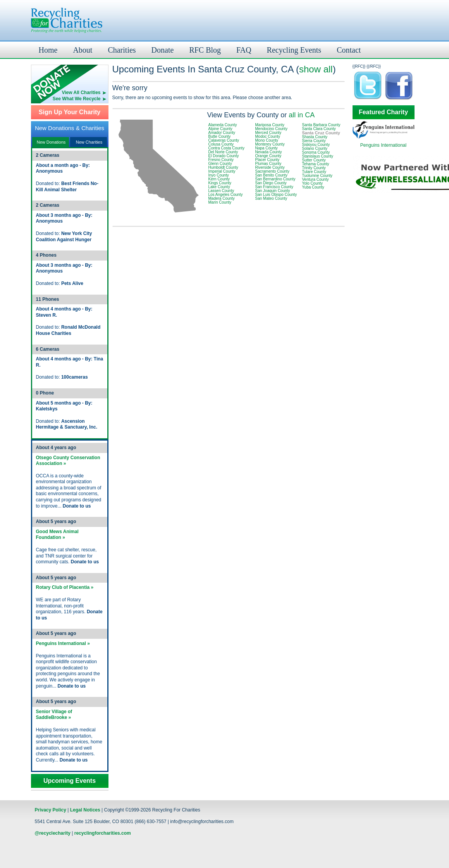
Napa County (267, 148)
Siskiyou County (316, 145)
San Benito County (271, 175)
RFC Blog (205, 50)
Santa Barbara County (321, 125)
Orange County (268, 156)
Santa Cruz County (321, 133)
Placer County (268, 160)
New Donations (51, 142)
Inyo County (219, 175)
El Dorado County (224, 156)
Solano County (315, 148)
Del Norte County (223, 152)
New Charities (89, 142)
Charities (122, 50)
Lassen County (221, 191)
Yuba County (313, 187)
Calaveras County (224, 140)
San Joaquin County (273, 191)
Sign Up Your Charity (70, 112)
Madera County (222, 198)
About (83, 50)
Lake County (219, 187)
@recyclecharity (53, 833)
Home (48, 50)
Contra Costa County (226, 148)
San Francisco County (274, 187)
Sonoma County (316, 152)
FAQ (244, 50)
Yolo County (313, 183)
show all (316, 69)
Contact (349, 50)
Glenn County (220, 164)
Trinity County (314, 168)
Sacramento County (272, 171)
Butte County (220, 136)
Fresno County (221, 160)
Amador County (222, 133)
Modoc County (268, 136)
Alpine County (220, 129)
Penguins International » (63, 643)
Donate (163, 50)
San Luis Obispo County (276, 195)
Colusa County (221, 144)
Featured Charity (383, 112)
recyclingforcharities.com (103, 833)
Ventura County (316, 179)
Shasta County (315, 137)
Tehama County (316, 164)
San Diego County (271, 183)
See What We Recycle (77, 99)
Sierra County (314, 141)
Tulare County (314, 172)
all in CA (302, 115)
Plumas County (268, 164)
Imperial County (222, 171)
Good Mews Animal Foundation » (57, 535)
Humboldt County (223, 167)
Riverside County (270, 167)
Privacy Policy (51, 810)
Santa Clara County (319, 129)
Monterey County (270, 144)
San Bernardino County (275, 179)
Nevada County (269, 152)
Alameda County (223, 125)
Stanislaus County (318, 156)
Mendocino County (271, 129)
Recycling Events (294, 50)
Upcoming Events (70, 781)
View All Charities (81, 93)
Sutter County (314, 160)
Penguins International (383, 145)
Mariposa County (270, 125)
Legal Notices (85, 810)
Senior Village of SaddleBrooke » (54, 715)
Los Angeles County (226, 195)
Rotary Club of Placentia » (65, 587)
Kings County (220, 183)
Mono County (267, 140)
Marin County (220, 202)
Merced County (268, 133)
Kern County (219, 179)
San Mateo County (271, 198)
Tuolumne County (317, 176)
